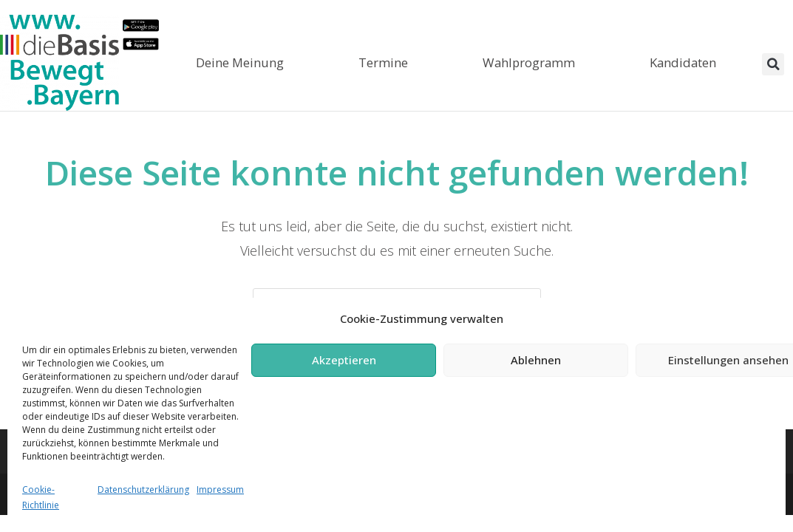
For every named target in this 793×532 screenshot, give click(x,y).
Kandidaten (683, 62)
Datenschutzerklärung (143, 490)
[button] (773, 64)
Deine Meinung (240, 62)
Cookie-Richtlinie (41, 498)
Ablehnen (536, 360)
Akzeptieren (344, 360)
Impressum (220, 490)
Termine (383, 62)
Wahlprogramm (529, 62)
